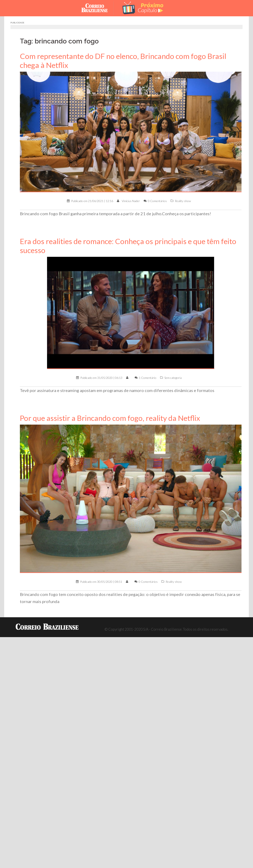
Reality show (183, 201)
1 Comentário (148, 378)
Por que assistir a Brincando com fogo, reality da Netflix (110, 418)
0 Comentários (157, 201)
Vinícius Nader (131, 201)
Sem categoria (173, 378)
